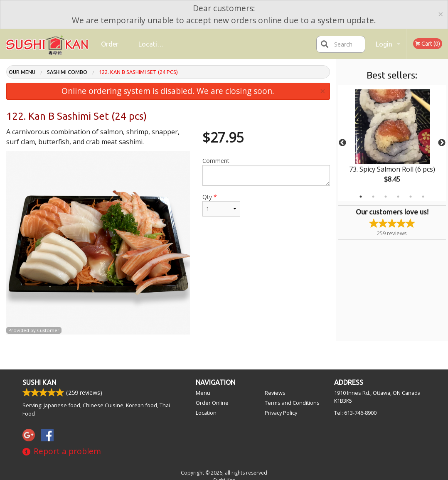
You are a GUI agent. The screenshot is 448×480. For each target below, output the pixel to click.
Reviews (275, 393)
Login (384, 44)
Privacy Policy (281, 413)
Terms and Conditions (292, 403)
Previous (342, 143)
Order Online (111, 50)
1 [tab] (361, 197)
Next (442, 143)
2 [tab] (373, 197)
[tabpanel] (392, 143)
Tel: (355, 413)
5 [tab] (411, 197)
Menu (203, 393)
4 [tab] (398, 197)
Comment (266, 171)
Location (152, 44)
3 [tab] (386, 197)
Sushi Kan (39, 382)
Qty (222, 205)
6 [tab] (423, 197)
